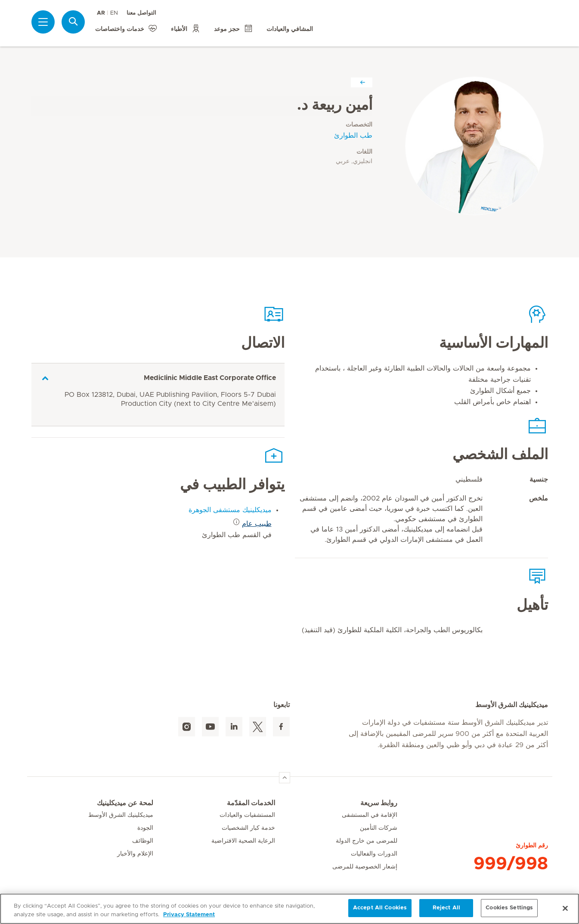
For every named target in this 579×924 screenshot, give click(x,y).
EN (114, 13)
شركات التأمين (379, 828)
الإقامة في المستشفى (370, 815)
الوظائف (143, 841)
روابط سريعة (379, 803)
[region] (289, 909)
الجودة (145, 828)
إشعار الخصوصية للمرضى (365, 867)
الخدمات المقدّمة (251, 803)
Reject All (446, 908)
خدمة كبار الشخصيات (248, 828)
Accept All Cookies (380, 908)
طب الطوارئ (353, 136)
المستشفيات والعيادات (247, 815)
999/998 (511, 864)
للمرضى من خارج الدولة (367, 841)
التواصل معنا (141, 13)
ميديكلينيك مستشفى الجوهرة (230, 510)
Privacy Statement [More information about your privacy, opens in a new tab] (189, 915)
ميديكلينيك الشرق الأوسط (121, 815)
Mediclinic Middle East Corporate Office (210, 378)
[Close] (565, 908)
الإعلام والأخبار (135, 854)
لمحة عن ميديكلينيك (125, 803)
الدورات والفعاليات (374, 854)
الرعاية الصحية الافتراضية (243, 841)
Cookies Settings (509, 908)
